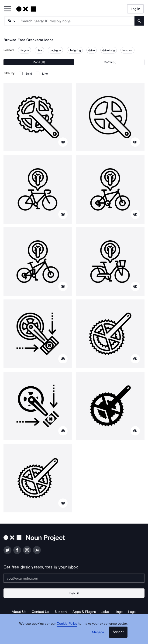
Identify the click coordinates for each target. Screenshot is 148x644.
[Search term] (76, 21)
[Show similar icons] (63, 142)
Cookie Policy (67, 624)
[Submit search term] (139, 21)
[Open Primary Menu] (7, 9)
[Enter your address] (74, 578)
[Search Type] (11, 21)
